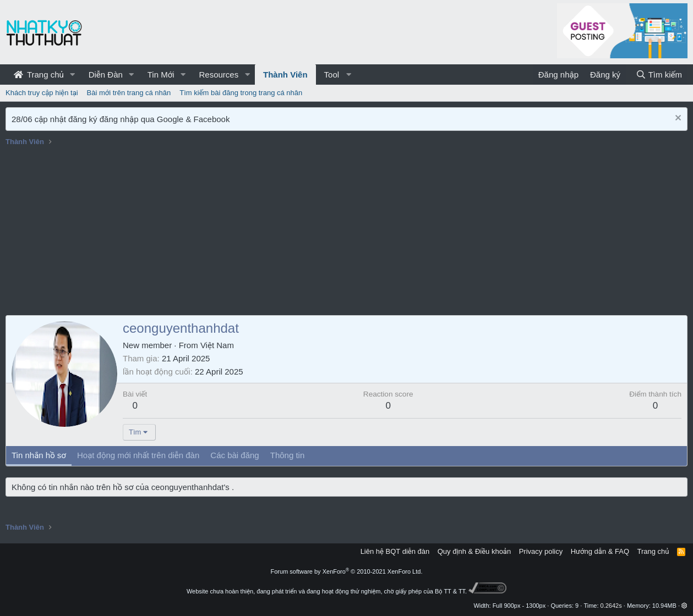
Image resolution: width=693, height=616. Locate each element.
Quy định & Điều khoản (474, 551)
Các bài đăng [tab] (234, 455)
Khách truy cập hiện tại (42, 93)
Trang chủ (39, 75)
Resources (219, 75)
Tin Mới (161, 75)
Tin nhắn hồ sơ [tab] (39, 455)
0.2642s (611, 606)
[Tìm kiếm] (659, 75)
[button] (73, 75)
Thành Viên (285, 75)
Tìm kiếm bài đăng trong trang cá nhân (241, 93)
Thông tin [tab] (288, 455)
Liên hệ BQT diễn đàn (395, 551)
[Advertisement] (347, 233)
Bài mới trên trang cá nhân (129, 93)
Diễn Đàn (106, 75)
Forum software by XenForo (347, 571)
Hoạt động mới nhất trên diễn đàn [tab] (138, 455)
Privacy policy (541, 551)
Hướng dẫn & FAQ (600, 551)
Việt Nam (217, 345)
